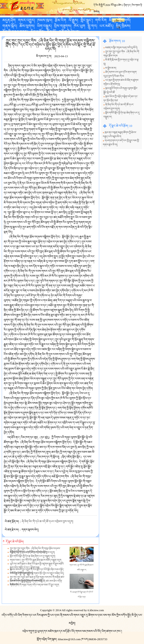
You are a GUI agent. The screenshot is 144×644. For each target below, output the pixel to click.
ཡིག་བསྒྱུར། (44, 26)
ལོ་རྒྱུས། (73, 20)
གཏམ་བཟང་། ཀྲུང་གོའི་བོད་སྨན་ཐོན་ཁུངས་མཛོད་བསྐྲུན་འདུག (36, 560)
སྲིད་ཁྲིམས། (123, 26)
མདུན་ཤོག (9, 20)
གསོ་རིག (101, 20)
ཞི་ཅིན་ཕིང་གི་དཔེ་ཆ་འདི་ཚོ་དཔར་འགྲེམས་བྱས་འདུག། (47, 521)
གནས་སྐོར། (10, 26)
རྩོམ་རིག (60, 20)
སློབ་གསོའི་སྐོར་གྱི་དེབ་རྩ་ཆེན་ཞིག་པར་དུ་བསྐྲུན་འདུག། (33, 556)
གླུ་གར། (92, 26)
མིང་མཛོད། (37, 32)
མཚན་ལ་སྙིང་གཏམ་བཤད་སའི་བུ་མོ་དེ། (121, 48)
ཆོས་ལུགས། (27, 26)
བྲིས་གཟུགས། (63, 26)
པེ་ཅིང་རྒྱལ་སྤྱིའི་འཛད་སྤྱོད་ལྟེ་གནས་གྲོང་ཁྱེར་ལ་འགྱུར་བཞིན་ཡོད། (37, 573)
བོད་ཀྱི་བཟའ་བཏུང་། (15, 32)
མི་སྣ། (112, 20)
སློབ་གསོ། (124, 20)
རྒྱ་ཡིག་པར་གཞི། (118, 21)
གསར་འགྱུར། (26, 20)
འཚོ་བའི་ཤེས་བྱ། (69, 32)
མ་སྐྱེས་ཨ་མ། (111, 68)
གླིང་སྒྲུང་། (87, 20)
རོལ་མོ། (52, 32)
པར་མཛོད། (107, 26)
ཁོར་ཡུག (79, 26)
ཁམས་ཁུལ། (45, 20)
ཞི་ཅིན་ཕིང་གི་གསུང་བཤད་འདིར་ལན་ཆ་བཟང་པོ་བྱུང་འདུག (34, 585)
